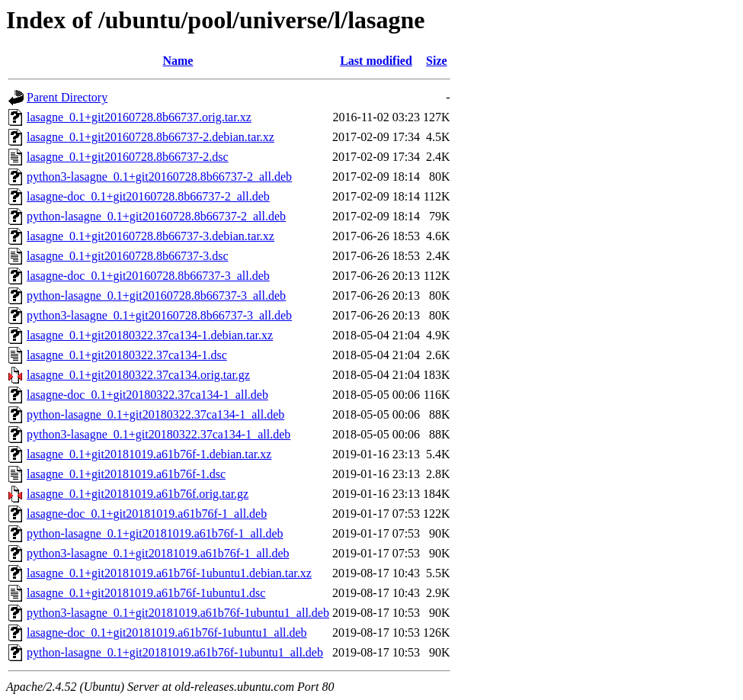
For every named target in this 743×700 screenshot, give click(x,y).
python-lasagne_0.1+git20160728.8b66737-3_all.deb (156, 295)
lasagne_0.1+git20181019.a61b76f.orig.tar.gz (138, 494)
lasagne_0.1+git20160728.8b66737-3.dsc (128, 256)
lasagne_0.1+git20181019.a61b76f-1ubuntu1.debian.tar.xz (169, 573)
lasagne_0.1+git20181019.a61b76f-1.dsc (126, 474)
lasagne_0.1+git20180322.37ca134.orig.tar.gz (138, 375)
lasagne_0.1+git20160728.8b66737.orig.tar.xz (139, 117)
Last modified (376, 61)
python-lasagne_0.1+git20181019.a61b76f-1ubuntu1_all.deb (175, 652)
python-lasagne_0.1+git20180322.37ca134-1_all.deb (155, 414)
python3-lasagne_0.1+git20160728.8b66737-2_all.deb (159, 177)
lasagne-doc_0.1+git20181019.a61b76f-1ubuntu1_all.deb (167, 633)
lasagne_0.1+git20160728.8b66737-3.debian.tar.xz (151, 236)
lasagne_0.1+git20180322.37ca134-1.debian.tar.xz (150, 335)
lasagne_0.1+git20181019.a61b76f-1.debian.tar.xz (149, 454)
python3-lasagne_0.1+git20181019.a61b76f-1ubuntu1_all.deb (178, 613)
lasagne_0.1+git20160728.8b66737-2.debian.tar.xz (151, 137)
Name (178, 61)
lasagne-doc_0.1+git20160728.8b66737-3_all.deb (148, 276)
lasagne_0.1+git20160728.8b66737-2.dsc (128, 157)
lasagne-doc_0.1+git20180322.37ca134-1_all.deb (147, 395)
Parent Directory (67, 97)
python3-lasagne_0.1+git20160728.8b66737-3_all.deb (159, 315)
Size (437, 61)
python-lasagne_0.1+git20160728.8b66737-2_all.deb (156, 216)
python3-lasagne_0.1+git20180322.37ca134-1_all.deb (159, 434)
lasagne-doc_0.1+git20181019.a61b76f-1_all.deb (147, 514)
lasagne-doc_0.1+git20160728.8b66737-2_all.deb (148, 196)
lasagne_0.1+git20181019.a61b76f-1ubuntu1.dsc (146, 593)
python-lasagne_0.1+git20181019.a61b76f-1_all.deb (155, 533)
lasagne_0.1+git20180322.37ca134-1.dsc (127, 355)
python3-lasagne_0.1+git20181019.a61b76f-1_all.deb (158, 553)
